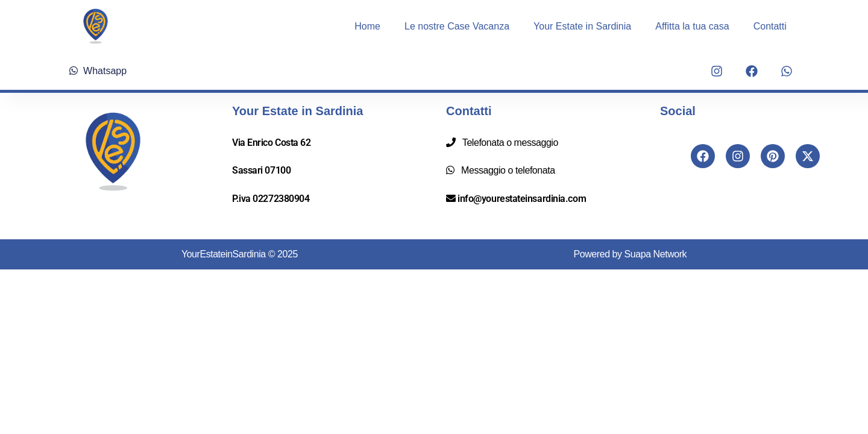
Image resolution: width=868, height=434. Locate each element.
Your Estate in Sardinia (582, 26)
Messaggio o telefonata (506, 170)
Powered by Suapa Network (631, 254)
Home (367, 26)
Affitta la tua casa (692, 26)
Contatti (770, 26)
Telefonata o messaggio (508, 143)
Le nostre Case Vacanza (457, 26)
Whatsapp (98, 71)
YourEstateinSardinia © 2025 (240, 254)
